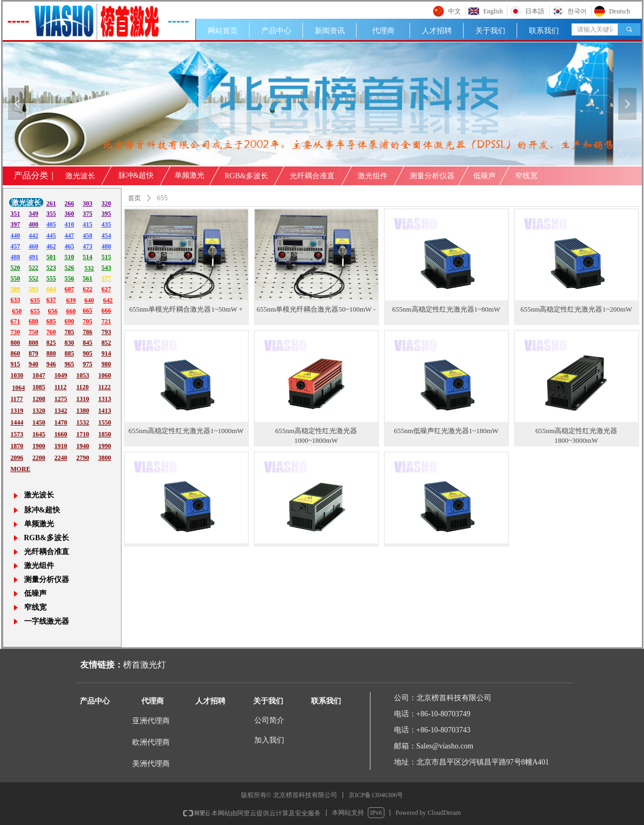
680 (34, 321)
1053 (83, 375)
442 (34, 236)
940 (34, 364)
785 (70, 332)
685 (51, 321)
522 (34, 268)
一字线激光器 (47, 621)
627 (107, 289)
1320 (39, 411)
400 (34, 224)
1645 (39, 434)
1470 (61, 422)
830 (70, 343)
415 (88, 224)
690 (70, 321)
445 (51, 236)
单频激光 (190, 175)
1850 (105, 434)
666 (107, 311)
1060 (105, 375)
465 (70, 246)
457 (16, 246)
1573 (17, 434)
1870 (17, 446)
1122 (105, 387)
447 (70, 236)
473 (88, 246)
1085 (39, 387)
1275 (61, 399)
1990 (105, 446)
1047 (39, 375)
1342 (61, 411)
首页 (134, 198)
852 (107, 343)
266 (70, 203)
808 (34, 343)
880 (51, 353)
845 (88, 343)
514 (88, 257)
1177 (17, 399)
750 (34, 332)
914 (107, 353)
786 (88, 332)
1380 (83, 411)
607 (70, 289)
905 (88, 353)
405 (51, 224)
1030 (17, 375)
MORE (21, 469)
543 (107, 268)
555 (51, 278)
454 (107, 236)
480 (107, 246)
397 (16, 224)
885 (70, 353)
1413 (105, 411)
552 (34, 278)
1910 (61, 446)
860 (16, 353)
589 (16, 289)
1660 (61, 434)
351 (16, 214)
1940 (83, 446)
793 (107, 332)
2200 (39, 458)
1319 (17, 411)
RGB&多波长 (247, 176)
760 (51, 332)
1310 (83, 399)
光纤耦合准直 (312, 176)
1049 (61, 375)
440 (16, 236)
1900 (39, 446)
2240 (61, 458)
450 (88, 236)
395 (107, 214)
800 (16, 343)
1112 (61, 387)
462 (51, 246)
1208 (39, 399)
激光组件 (373, 176)
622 (88, 289)
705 (88, 321)
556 (70, 278)
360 (70, 214)
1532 (83, 422)
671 (16, 321)
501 (51, 257)
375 (88, 214)
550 (16, 278)
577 (107, 278)
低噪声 (484, 176)
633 (16, 300)
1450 (39, 422)
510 (70, 257)
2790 (83, 458)
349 (34, 214)
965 (70, 364)
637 (51, 300)
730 (16, 332)
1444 (17, 422)
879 (34, 353)
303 (88, 203)
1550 (105, 422)
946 (51, 364)
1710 (83, 434)
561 (88, 278)
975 (88, 364)
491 (34, 257)
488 (16, 257)
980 (107, 364)
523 (51, 268)
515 (107, 257)
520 (16, 268)
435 (107, 224)
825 (51, 343)
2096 (17, 458)
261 (51, 203)
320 (107, 203)
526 (70, 268)
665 (88, 311)
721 (107, 321)
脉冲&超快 (136, 175)
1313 (105, 399)
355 (51, 214)
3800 (105, 458)
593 (34, 289)
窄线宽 (526, 176)
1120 (83, 387)
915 (16, 364)
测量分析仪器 (432, 176)
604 (51, 289)
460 (34, 246)
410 (70, 224)
